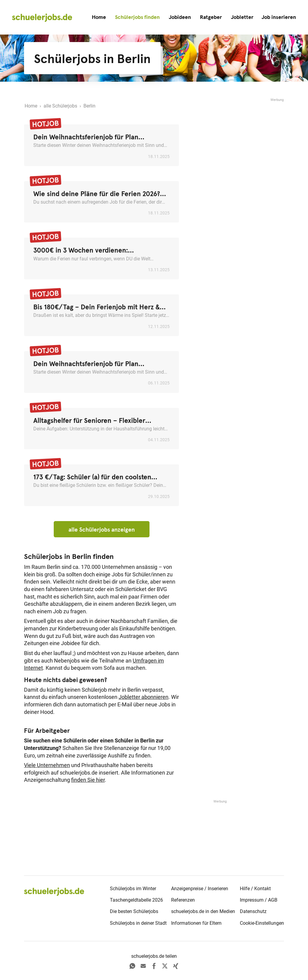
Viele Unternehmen (47, 765)
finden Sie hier (88, 780)
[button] (279, 17)
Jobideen (180, 17)
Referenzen (183, 900)
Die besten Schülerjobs (134, 911)
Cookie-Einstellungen (262, 923)
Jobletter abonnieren (143, 697)
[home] (42, 17)
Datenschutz (253, 911)
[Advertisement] (239, 140)
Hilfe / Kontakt (255, 889)
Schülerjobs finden (137, 17)
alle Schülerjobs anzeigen (102, 529)
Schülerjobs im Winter (133, 889)
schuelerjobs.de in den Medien (203, 911)
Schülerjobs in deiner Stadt (138, 923)
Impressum (252, 900)
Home (99, 17)
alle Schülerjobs (60, 106)
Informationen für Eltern (196, 923)
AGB (273, 900)
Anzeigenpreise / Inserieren (200, 889)
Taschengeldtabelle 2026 (136, 900)
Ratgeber (211, 17)
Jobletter (242, 17)
